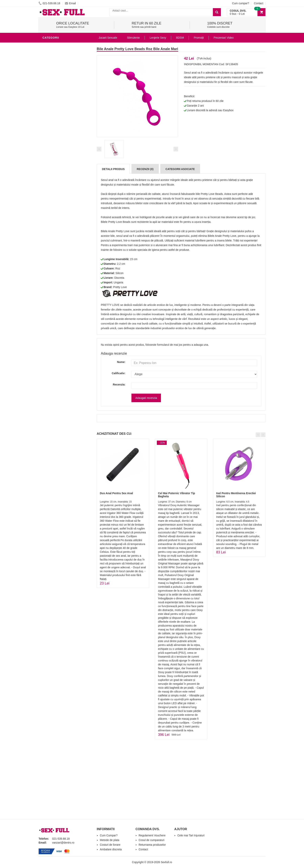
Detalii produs (113, 169)
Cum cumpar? (241, 3)
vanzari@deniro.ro (63, 843)
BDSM (47, 104)
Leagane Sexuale (57, 139)
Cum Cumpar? (109, 835)
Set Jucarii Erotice (58, 127)
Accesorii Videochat (59, 144)
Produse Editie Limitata (61, 162)
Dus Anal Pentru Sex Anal (116, 493)
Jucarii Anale (54, 45)
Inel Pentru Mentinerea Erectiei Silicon (236, 495)
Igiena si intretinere (59, 86)
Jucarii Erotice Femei (60, 109)
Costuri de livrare (110, 845)
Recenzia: (119, 385)
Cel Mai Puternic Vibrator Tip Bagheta (177, 495)
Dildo (48, 98)
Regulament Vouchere (152, 835)
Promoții (199, 38)
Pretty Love (120, 287)
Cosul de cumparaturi (152, 840)
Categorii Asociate (180, 169)
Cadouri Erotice (56, 121)
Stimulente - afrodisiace (63, 63)
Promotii (50, 150)
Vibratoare (52, 75)
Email (70, 3)
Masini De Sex (54, 133)
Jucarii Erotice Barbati (62, 69)
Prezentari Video (57, 156)
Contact (259, 3)
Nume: (121, 362)
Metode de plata (110, 840)
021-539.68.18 (49, 3)
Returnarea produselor (152, 845)
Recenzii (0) (145, 169)
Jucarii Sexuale (108, 38)
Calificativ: (119, 373)
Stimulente (133, 38)
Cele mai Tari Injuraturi (191, 835)
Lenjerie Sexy (54, 92)
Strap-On (51, 115)
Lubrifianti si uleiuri (59, 80)
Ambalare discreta (111, 849)
